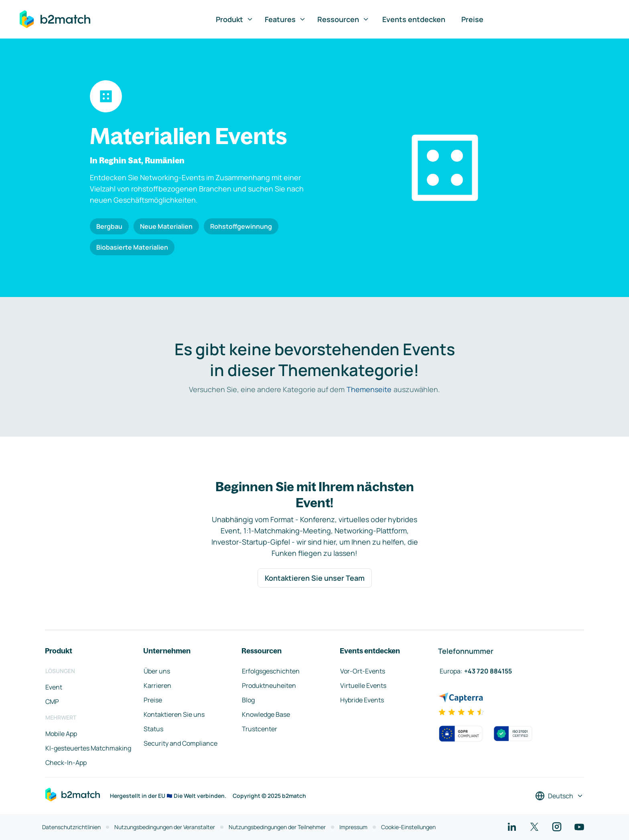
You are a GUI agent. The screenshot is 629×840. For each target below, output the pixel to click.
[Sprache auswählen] (559, 796)
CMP (52, 702)
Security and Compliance (181, 743)
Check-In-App (66, 763)
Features (285, 19)
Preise (472, 19)
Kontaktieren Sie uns (174, 714)
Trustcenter (260, 729)
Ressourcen (343, 19)
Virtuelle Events (363, 685)
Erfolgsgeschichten (271, 671)
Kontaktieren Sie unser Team (315, 578)
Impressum (353, 827)
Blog (248, 700)
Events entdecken (414, 19)
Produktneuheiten (269, 685)
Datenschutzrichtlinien (71, 827)
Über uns (157, 671)
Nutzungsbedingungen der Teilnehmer (277, 827)
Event (54, 687)
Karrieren (157, 685)
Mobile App (61, 734)
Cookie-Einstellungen (408, 827)
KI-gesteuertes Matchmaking (88, 748)
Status (153, 729)
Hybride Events (362, 700)
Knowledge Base (266, 714)
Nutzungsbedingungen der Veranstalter (165, 827)
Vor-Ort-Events (363, 671)
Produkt (235, 19)
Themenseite (369, 389)
